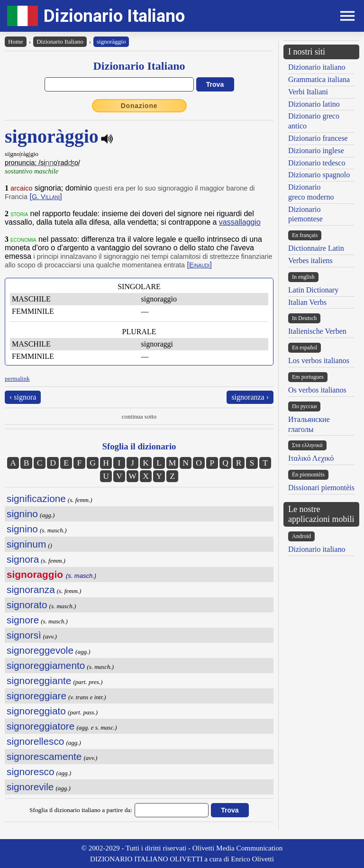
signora (23, 559)
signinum (26, 544)
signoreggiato (36, 711)
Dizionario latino (314, 104)
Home (16, 41)
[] (45, 196)
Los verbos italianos (319, 361)
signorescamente (44, 756)
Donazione (139, 106)
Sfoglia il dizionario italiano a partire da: (81, 810)
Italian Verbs (307, 302)
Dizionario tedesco (317, 163)
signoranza (31, 589)
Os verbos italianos (317, 390)
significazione (36, 498)
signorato (27, 605)
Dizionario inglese (316, 151)
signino (22, 514)
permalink (17, 379)
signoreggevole (40, 650)
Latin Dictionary (313, 290)
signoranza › (250, 397)
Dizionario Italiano (114, 16)
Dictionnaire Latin (316, 248)
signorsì (24, 635)
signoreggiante (39, 681)
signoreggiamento (46, 665)
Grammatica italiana (319, 79)
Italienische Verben (317, 331)
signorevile (30, 787)
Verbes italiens (310, 260)
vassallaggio (240, 222)
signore (23, 620)
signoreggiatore (41, 726)
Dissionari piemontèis (321, 488)
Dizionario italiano (317, 67)
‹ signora (23, 397)
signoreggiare (36, 696)
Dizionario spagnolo (319, 175)
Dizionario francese (318, 138)
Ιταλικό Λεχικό (311, 458)
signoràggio (111, 41)
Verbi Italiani (308, 92)
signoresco (31, 772)
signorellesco (35, 741)
